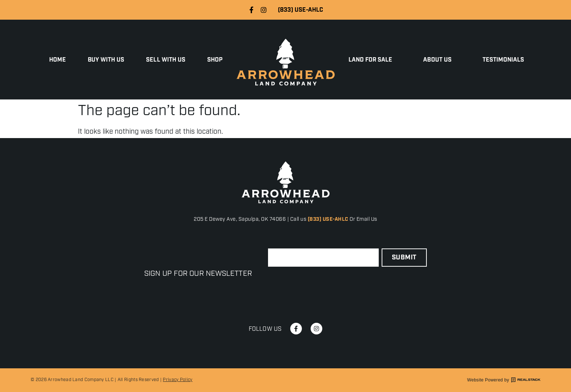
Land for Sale (372, 60)
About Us (439, 60)
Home (58, 60)
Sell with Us (166, 60)
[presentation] (323, 285)
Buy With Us (106, 60)
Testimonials (503, 60)
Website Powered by (504, 380)
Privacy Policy (178, 380)
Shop (215, 60)
